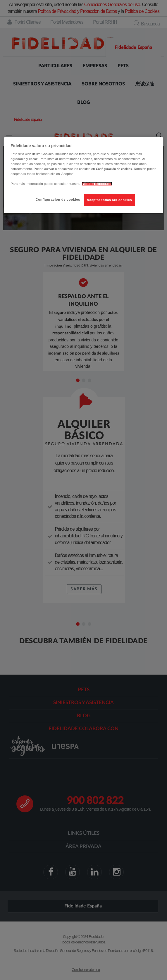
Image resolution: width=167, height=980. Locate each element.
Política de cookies (97, 184)
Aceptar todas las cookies (110, 200)
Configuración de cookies (58, 200)
